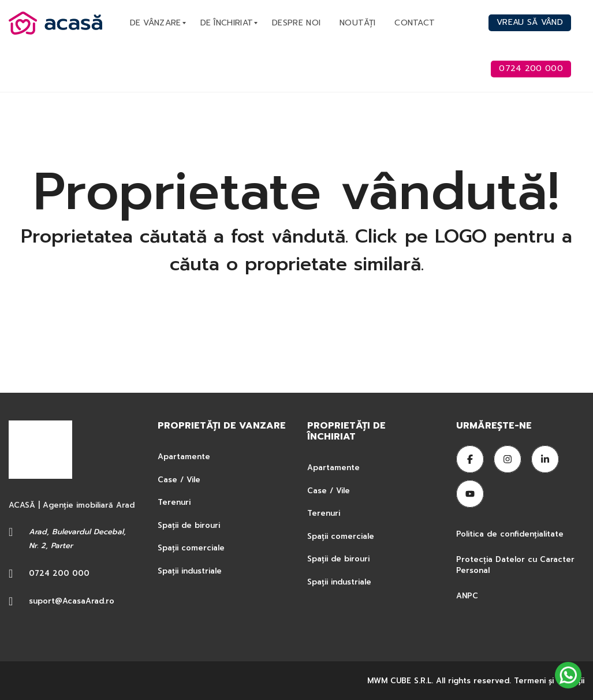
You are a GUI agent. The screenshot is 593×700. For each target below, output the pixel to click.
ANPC (467, 596)
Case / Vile (179, 480)
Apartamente (184, 457)
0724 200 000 (59, 573)
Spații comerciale (191, 548)
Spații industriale (190, 571)
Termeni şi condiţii (549, 681)
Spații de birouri (189, 525)
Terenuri (174, 502)
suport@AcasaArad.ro (72, 601)
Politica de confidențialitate (511, 534)
